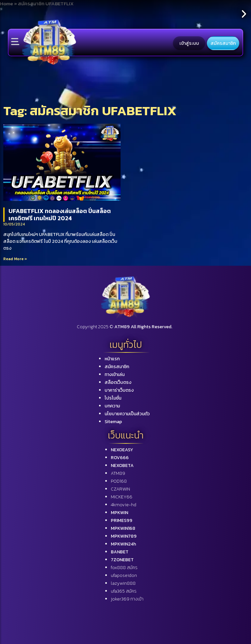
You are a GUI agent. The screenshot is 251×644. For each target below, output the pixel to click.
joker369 (127, 599)
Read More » (15, 259)
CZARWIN (120, 489)
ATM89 (118, 473)
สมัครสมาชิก (223, 43)
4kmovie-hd (124, 505)
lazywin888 (123, 583)
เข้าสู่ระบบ (189, 43)
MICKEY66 (122, 497)
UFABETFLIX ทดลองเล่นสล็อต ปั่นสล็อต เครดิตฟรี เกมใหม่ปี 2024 (60, 215)
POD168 (119, 481)
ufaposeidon (124, 575)
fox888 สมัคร (124, 568)
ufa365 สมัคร (124, 591)
